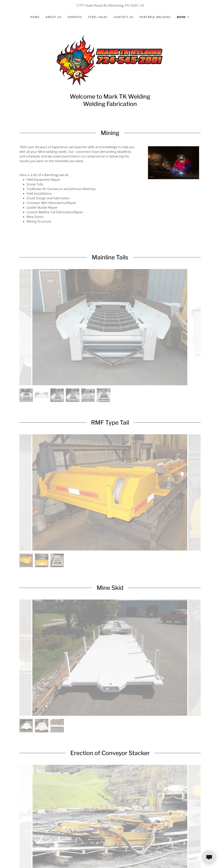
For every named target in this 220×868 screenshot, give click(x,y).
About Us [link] (54, 17)
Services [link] (75, 17)
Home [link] (35, 17)
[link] (110, 60)
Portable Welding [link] (155, 17)
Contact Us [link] (124, 17)
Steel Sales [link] (98, 17)
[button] (183, 17)
